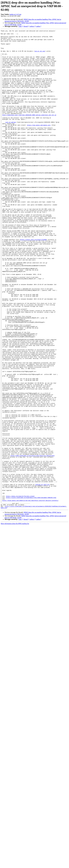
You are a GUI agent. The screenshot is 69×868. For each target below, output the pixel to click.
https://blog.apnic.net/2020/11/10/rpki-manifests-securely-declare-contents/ (30, 595)
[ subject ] (32, 26)
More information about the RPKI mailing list (15, 619)
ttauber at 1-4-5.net (15, 14)
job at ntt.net (40, 55)
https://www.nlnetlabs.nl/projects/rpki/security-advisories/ (33, 541)
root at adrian (11, 141)
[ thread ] (26, 26)
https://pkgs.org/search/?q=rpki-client (20, 589)
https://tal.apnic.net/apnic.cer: (39, 144)
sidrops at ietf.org (42, 576)
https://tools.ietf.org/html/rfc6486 (33, 282)
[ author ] (38, 26)
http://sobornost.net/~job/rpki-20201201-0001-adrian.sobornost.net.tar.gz (29, 132)
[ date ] (20, 26)
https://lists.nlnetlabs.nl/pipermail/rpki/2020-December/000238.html (31, 591)
